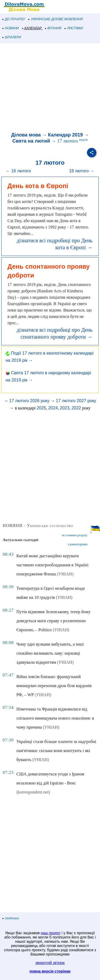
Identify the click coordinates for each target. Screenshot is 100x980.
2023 (65, 408)
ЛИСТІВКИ (74, 28)
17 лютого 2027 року (76, 401)
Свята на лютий (31, 141)
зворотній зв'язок (50, 963)
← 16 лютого (18, 171)
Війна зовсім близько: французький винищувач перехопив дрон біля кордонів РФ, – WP (54, 686)
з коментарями (78, 544)
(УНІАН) (65, 574)
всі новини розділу (75, 535)
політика (11, 918)
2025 (41, 408)
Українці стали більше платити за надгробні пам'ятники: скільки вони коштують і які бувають (56, 751)
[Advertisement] (50, 88)
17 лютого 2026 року (29, 401)
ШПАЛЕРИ (12, 37)
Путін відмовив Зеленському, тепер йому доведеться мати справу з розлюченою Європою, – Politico (53, 621)
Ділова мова (26, 135)
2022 (76, 408)
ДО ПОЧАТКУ (14, 19)
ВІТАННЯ (53, 28)
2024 (53, 408)
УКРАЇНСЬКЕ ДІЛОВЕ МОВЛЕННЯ (56, 19)
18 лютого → (82, 171)
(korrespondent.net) (33, 792)
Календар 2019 (65, 135)
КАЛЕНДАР (32, 28)
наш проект (51, 933)
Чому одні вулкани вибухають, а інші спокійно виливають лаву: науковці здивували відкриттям (50, 653)
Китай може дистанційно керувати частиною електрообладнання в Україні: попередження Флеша (53, 565)
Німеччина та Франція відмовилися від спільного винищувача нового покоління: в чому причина (55, 718)
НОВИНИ (11, 28)
